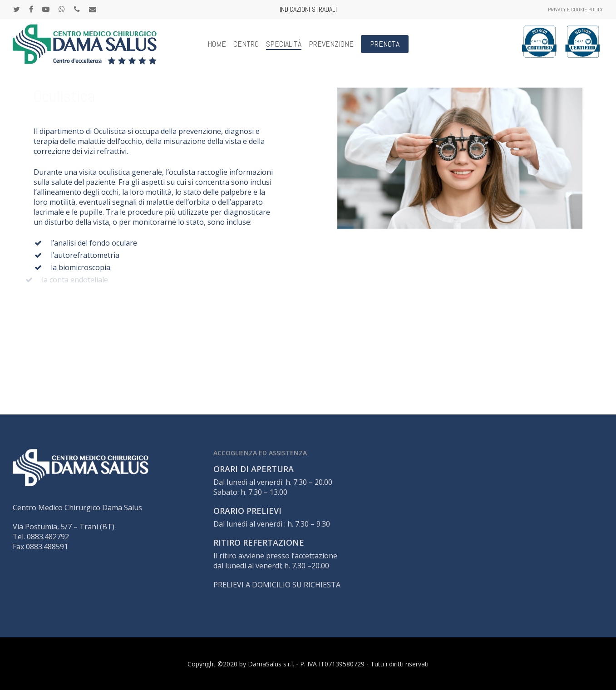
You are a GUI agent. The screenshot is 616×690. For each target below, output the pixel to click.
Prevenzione (331, 44)
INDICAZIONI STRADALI (308, 9)
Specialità (284, 44)
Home (217, 44)
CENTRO (246, 44)
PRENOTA (385, 44)
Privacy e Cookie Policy (575, 10)
